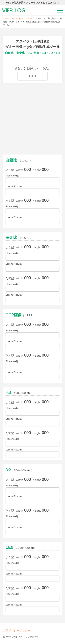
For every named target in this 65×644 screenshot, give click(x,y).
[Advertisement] (32, 118)
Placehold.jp (12, 176)
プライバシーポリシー (17, 630)
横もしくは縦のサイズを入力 (33, 68)
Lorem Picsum (14, 186)
